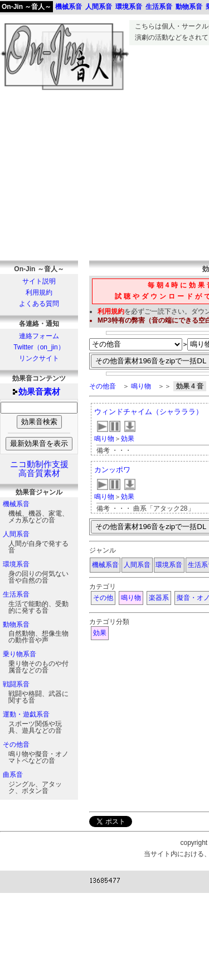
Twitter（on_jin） (39, 347)
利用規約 (39, 292)
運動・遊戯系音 (26, 714)
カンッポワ (112, 470)
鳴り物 (141, 386)
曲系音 (13, 775)
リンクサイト (39, 358)
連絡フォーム (39, 336)
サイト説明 (39, 281)
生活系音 (16, 594)
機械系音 (16, 504)
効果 (128, 439)
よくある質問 (39, 304)
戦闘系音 (16, 684)
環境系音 (16, 564)
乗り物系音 (20, 654)
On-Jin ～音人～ (26, 7)
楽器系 (159, 598)
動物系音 (16, 624)
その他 (103, 598)
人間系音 (16, 534)
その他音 (16, 744)
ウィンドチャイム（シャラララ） (149, 412)
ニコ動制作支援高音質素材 (39, 469)
